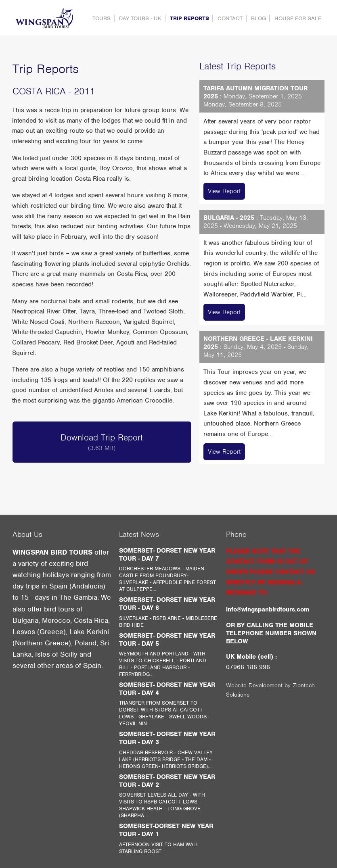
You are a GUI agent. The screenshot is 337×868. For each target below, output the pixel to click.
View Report (224, 191)
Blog (259, 18)
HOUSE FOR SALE (298, 18)
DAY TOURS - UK (140, 18)
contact (230, 18)
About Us (27, 534)
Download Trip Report (102, 442)
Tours (102, 18)
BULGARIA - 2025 (229, 218)
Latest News (139, 534)
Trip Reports (189, 18)
